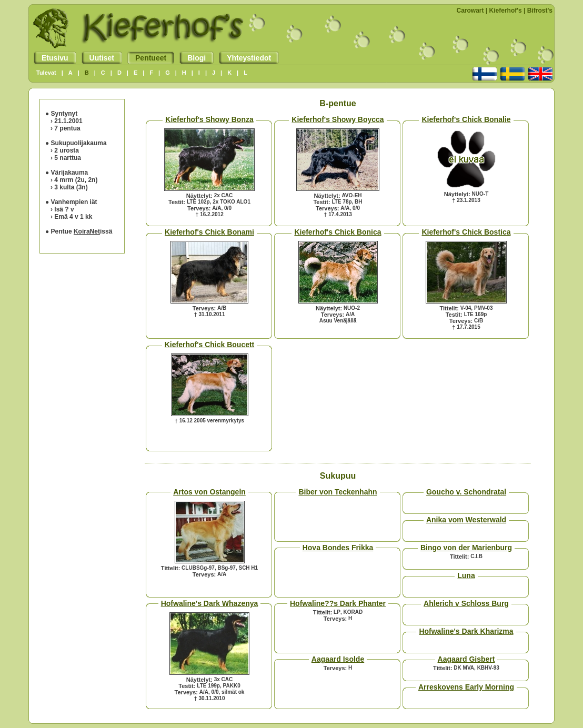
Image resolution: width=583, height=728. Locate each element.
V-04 (466, 308)
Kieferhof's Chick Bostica (466, 232)
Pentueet (147, 58)
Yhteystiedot (245, 58)
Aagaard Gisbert (466, 659)
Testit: (177, 202)
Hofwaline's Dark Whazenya (210, 603)
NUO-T (480, 194)
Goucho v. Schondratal (466, 492)
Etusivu (51, 58)
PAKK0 (232, 686)
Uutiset (98, 58)
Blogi (193, 58)
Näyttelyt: (199, 196)
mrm (66, 180)
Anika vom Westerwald (466, 520)
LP (337, 612)
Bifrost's (540, 11)
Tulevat (46, 73)
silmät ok (233, 692)
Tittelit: (449, 308)
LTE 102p (198, 202)
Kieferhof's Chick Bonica (338, 232)
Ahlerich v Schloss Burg (466, 603)
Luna (466, 575)
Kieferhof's (506, 11)
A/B (222, 308)
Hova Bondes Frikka (338, 548)
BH (358, 202)
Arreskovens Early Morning (466, 687)
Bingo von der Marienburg (466, 548)
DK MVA (464, 668)
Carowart (470, 11)
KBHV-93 (488, 668)
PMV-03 (484, 308)
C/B (479, 321)
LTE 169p (476, 314)
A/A (217, 208)
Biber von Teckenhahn (338, 492)
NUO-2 (352, 308)
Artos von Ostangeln (209, 492)
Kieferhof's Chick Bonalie (466, 119)
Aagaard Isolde (338, 659)
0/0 (228, 208)
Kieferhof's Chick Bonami (209, 232)
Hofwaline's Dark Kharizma (466, 631)
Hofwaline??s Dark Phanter (338, 603)
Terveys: (199, 208)
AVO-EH (351, 195)
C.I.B (476, 556)
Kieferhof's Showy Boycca (338, 119)
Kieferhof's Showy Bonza (209, 119)
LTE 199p (208, 686)
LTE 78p (341, 202)
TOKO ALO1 (235, 202)
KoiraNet (87, 231)
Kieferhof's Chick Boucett (210, 345)
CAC (227, 195)
